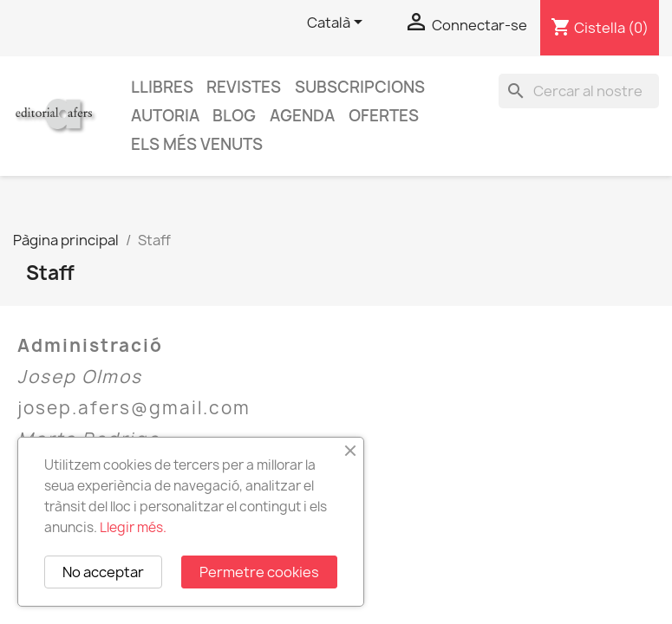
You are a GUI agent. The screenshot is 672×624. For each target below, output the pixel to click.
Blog (234, 116)
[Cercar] (579, 91)
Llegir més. (133, 527)
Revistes (244, 87)
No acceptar (103, 572)
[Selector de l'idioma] (338, 23)
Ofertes (384, 116)
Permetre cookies (259, 572)
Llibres (162, 87)
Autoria (165, 116)
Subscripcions (360, 87)
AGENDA (302, 116)
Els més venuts (197, 144)
